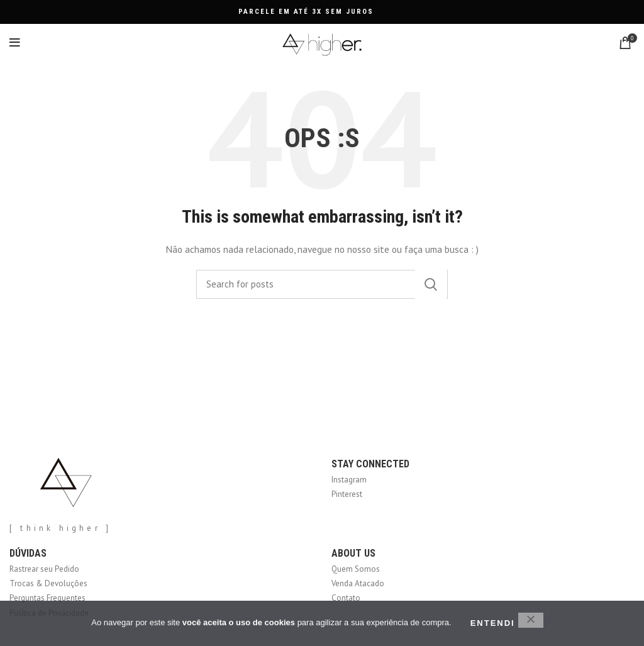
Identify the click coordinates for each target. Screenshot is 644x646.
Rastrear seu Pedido (44, 569)
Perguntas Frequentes (47, 598)
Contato (346, 598)
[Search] (322, 284)
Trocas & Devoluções (48, 583)
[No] (531, 620)
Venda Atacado (358, 583)
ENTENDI (493, 623)
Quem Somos (356, 569)
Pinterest (347, 494)
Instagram (349, 480)
